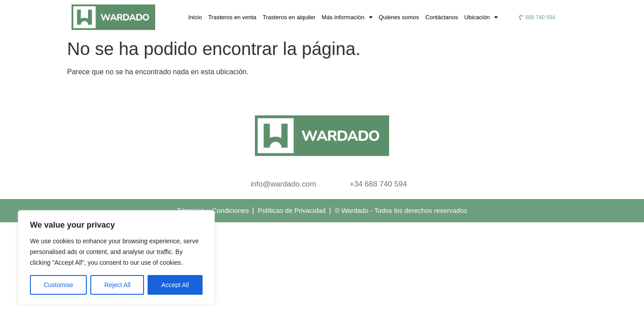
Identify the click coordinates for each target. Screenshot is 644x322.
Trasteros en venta (232, 17)
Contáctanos (442, 17)
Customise (59, 285)
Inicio (195, 17)
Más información (347, 17)
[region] (116, 257)
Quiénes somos (399, 17)
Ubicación (481, 17)
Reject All (117, 285)
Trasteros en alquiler (289, 17)
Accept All (175, 285)
